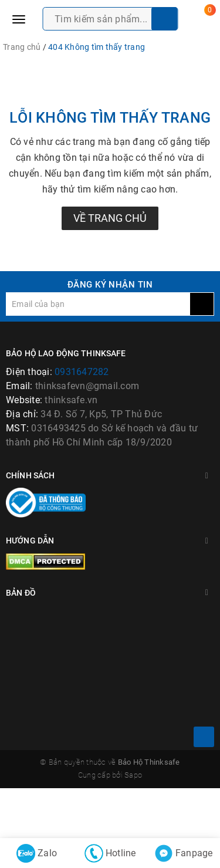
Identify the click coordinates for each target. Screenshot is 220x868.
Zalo (37, 853)
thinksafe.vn (71, 400)
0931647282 (82, 372)
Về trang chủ (110, 218)
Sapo (133, 825)
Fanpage (184, 853)
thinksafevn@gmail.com (87, 386)
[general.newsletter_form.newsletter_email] (98, 304)
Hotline (110, 853)
